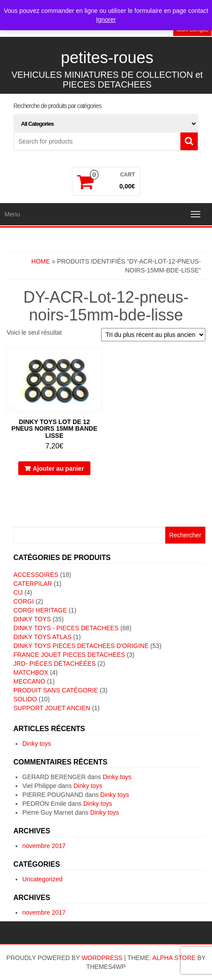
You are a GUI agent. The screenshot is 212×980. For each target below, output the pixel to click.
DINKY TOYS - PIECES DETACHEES (66, 628)
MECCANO (29, 681)
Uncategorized (42, 879)
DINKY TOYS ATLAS (42, 637)
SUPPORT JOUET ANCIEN (52, 708)
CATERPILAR (33, 584)
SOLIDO (25, 699)
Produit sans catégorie (56, 690)
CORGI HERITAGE (40, 610)
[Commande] (153, 335)
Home (41, 261)
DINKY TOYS (32, 619)
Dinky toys (37, 744)
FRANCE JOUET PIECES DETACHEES (69, 655)
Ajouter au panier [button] (58, 468)
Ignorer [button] (106, 20)
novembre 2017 (44, 846)
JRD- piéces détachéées (55, 664)
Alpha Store (174, 958)
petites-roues (107, 58)
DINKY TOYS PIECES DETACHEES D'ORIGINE (81, 646)
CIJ (18, 592)
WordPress (102, 958)
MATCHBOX (31, 672)
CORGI (24, 601)
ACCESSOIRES (36, 575)
